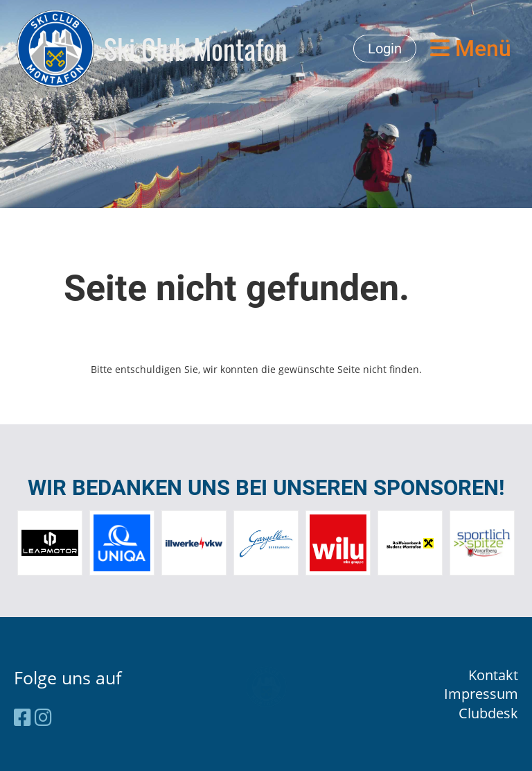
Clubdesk (488, 713)
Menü (471, 49)
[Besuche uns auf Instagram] (43, 717)
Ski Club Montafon (196, 49)
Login (385, 49)
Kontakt (493, 675)
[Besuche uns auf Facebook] (23, 717)
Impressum (481, 694)
